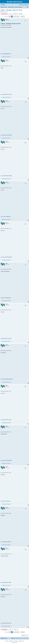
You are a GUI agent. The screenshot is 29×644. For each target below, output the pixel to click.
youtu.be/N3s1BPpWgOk (6, 257)
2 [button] (14, 16)
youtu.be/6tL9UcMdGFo (6, 542)
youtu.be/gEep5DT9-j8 (6, 54)
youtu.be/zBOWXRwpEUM (7, 379)
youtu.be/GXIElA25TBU (6, 623)
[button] (10, 16)
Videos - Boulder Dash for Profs (11, 10)
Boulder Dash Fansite (6, 57)
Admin (6, 12)
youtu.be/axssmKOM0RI (6, 135)
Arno (7, 19)
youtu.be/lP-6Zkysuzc (6, 501)
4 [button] (17, 16)
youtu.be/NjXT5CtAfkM (6, 582)
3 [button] (15, 16)
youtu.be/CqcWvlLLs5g (6, 420)
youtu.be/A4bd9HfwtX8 (6, 298)
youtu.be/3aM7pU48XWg (6, 176)
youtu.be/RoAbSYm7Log (6, 94)
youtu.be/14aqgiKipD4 (6, 216)
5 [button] (19, 16)
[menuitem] (4, 5)
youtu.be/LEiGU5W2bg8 (6, 460)
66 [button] (22, 16)
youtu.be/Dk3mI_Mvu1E (6, 338)
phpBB (11, 641)
